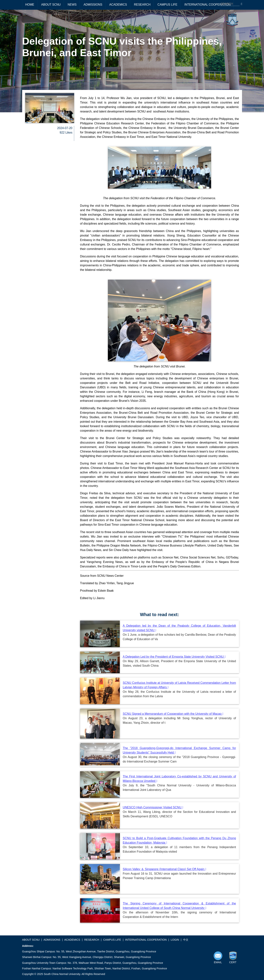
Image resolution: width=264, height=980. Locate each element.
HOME (30, 5)
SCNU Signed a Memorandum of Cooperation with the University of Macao (173, 714)
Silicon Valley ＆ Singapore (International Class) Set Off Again (165, 869)
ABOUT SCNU (51, 5)
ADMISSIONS (93, 5)
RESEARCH (142, 5)
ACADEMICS (118, 5)
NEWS (72, 5)
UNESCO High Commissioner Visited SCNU (153, 807)
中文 (186, 940)
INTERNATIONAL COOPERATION (207, 5)
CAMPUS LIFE (167, 5)
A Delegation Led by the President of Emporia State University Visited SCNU (174, 657)
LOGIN (175, 940)
